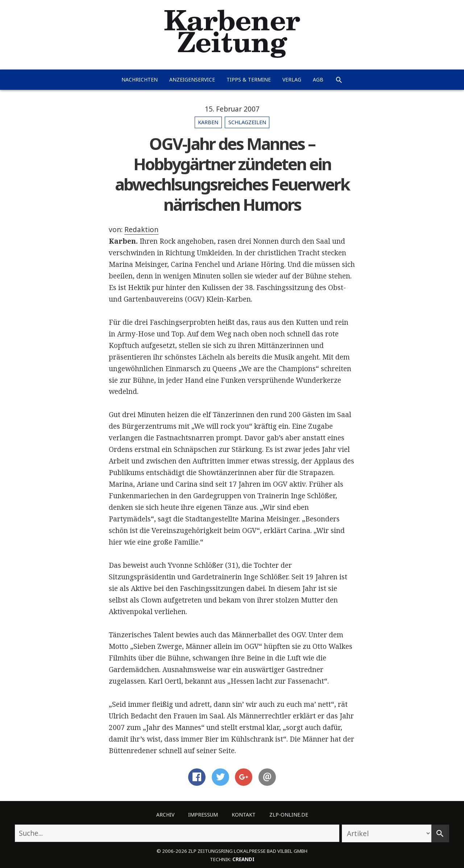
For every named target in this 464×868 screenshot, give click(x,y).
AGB (318, 79)
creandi (243, 859)
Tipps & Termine (249, 79)
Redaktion (141, 230)
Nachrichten (140, 79)
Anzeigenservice (192, 79)
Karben (208, 122)
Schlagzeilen (247, 122)
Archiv (165, 815)
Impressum (203, 815)
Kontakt (244, 815)
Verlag (292, 79)
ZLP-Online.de (289, 815)
